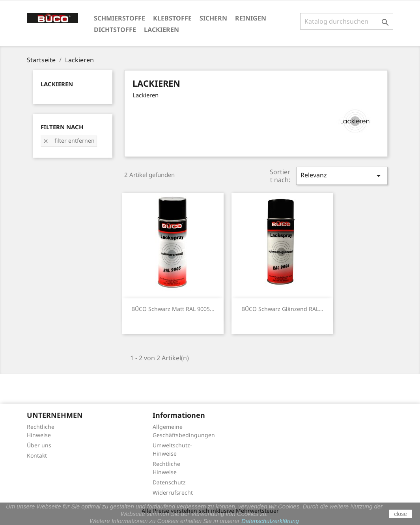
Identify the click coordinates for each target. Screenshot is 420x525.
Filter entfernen (69, 141)
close (400, 514)
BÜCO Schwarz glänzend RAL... (282, 309)
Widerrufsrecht (173, 492)
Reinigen (251, 18)
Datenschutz (169, 482)
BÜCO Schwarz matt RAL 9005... (173, 309)
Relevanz (342, 176)
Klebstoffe (172, 18)
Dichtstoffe (115, 30)
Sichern (213, 18)
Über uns (39, 445)
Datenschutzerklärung (270, 521)
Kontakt (37, 455)
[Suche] (347, 21)
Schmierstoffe (119, 18)
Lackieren (161, 30)
